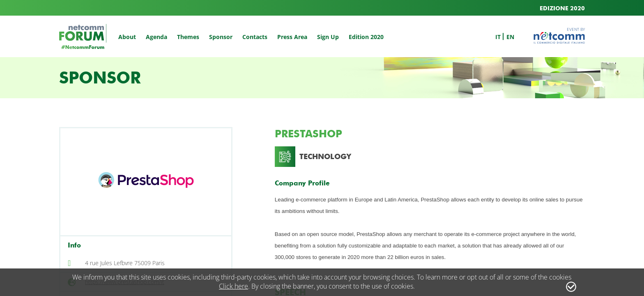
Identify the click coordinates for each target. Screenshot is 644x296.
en (510, 37)
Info (74, 245)
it (498, 37)
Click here (233, 286)
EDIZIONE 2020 (562, 8)
